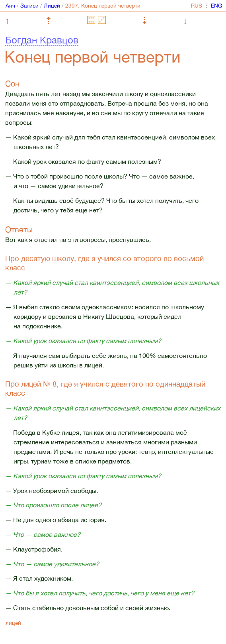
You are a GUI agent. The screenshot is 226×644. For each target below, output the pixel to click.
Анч (10, 6)
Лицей (52, 6)
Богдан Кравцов (42, 40)
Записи (29, 6)
